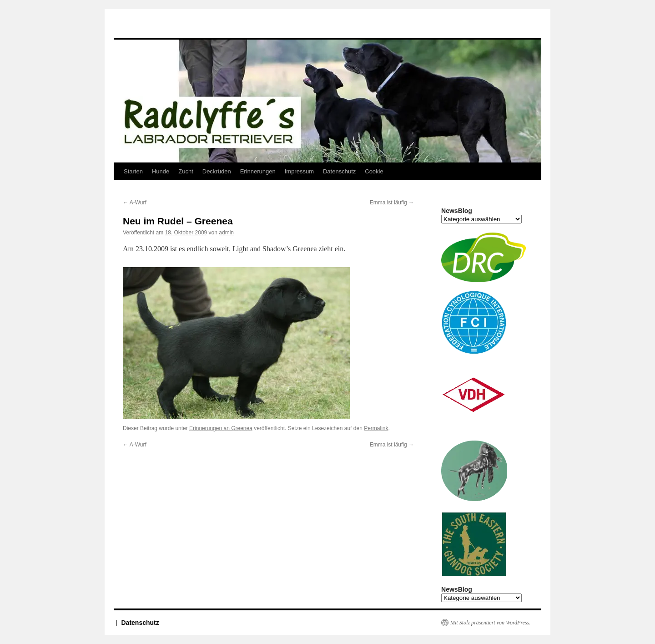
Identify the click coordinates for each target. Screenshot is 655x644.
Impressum (299, 171)
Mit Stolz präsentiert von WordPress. (490, 623)
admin (226, 233)
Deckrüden (217, 171)
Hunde (161, 171)
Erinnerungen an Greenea (221, 428)
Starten (133, 171)
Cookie (374, 171)
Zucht (186, 171)
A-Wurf (135, 203)
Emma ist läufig (392, 203)
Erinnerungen (258, 171)
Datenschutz (339, 171)
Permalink (376, 428)
